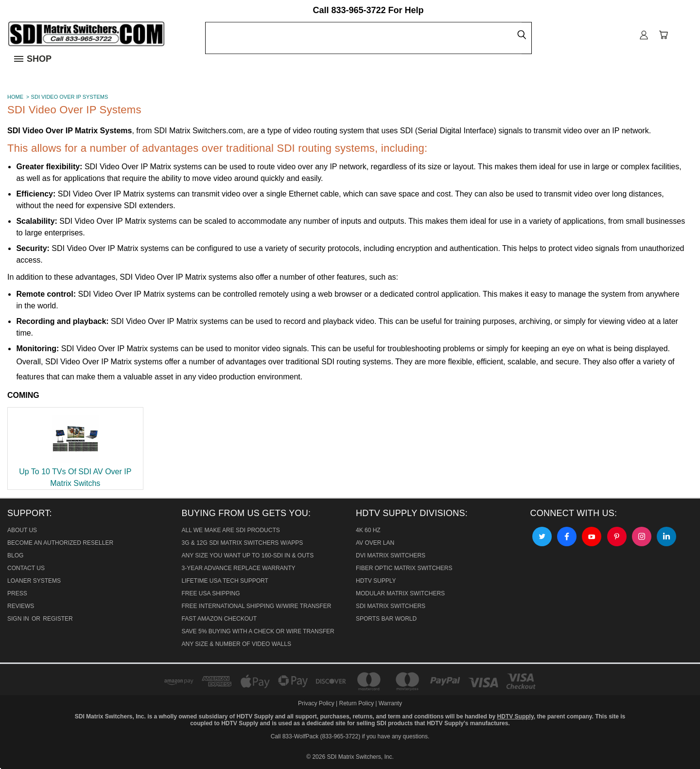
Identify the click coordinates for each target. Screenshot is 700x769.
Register (58, 619)
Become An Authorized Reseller (60, 543)
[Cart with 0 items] (664, 35)
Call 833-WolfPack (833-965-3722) (316, 736)
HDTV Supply (376, 581)
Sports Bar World (386, 619)
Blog (15, 555)
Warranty (390, 703)
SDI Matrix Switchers (391, 606)
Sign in (19, 619)
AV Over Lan (375, 543)
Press (17, 593)
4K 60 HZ (368, 530)
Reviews (21, 606)
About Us (22, 530)
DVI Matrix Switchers (391, 555)
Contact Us (26, 568)
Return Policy (357, 703)
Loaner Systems (34, 581)
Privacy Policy (317, 703)
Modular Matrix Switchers (400, 593)
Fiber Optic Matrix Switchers (404, 568)
